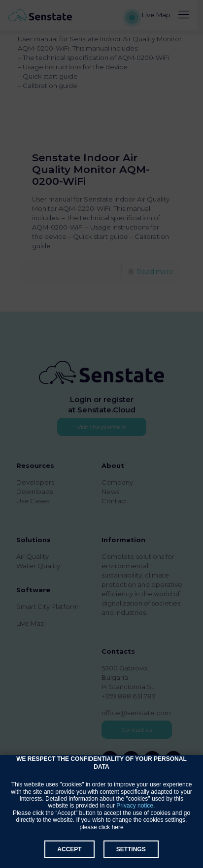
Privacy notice (135, 806)
